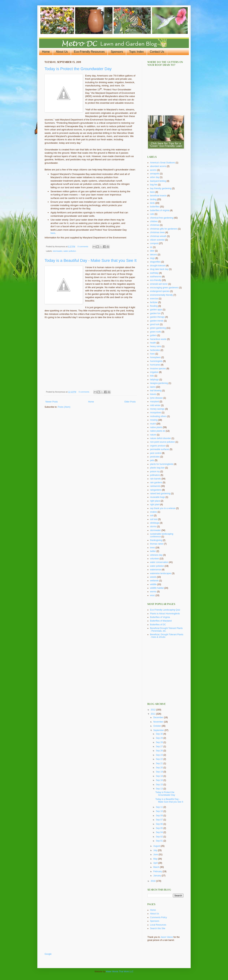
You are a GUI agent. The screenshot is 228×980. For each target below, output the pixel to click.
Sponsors (117, 52)
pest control (156, 453)
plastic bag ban (157, 468)
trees (153, 548)
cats (152, 214)
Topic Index (136, 52)
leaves (153, 394)
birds (152, 203)
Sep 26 (160, 751)
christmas (155, 225)
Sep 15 (160, 785)
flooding (154, 306)
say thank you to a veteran (163, 508)
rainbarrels (155, 486)
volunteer (154, 559)
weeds (153, 577)
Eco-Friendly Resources (89, 52)
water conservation (159, 562)
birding (153, 199)
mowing (154, 420)
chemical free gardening (162, 218)
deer (152, 251)
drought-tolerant (158, 266)
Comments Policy (158, 917)
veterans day (156, 555)
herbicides (155, 350)
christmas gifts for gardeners (164, 229)
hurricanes (155, 365)
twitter (153, 551)
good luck (155, 324)
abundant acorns (158, 166)
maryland (154, 402)
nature (153, 435)
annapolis (155, 174)
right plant (155, 505)
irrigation (154, 372)
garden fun (155, 313)
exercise (154, 299)
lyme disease (156, 398)
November (159, 722)
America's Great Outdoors (163, 163)
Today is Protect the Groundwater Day (78, 69)
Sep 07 (160, 820)
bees (152, 192)
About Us (62, 52)
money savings (157, 409)
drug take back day (159, 269)
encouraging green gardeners (164, 288)
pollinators (155, 475)
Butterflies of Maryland (161, 621)
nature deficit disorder (160, 438)
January (157, 876)
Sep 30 (160, 734)
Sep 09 (160, 816)
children (154, 221)
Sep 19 (160, 772)
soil (152, 516)
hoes (152, 354)
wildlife (153, 584)
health (153, 343)
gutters (153, 335)
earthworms (156, 277)
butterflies (155, 207)
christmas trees (157, 232)
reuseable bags (157, 497)
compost (154, 243)
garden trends (157, 321)
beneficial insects (158, 196)
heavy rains (156, 346)
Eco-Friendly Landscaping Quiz (165, 610)
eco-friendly (156, 280)
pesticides (155, 457)
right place (155, 501)
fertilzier (154, 302)
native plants (156, 427)
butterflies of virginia (160, 210)
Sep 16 (160, 780)
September (159, 730)
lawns (153, 387)
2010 (154, 881)
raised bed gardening (160, 494)
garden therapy (157, 317)
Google (48, 954)
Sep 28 (160, 742)
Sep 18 (160, 776)
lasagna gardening (159, 383)
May (156, 859)
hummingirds (156, 361)
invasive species (158, 369)
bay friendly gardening (161, 188)
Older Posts (130, 402)
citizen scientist (157, 240)
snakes (154, 512)
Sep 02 (160, 837)
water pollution (70, 251)
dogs (152, 258)
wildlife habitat (157, 588)
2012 (154, 710)
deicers (154, 255)
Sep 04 (160, 832)
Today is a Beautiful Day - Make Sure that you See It (91, 260)
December (159, 717)
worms (153, 592)
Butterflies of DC (158, 625)
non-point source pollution (162, 442)
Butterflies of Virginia (160, 617)
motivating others (158, 416)
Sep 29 (160, 738)
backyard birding (158, 181)
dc (151, 247)
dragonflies (155, 262)
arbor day (155, 177)
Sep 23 (160, 755)
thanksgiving (156, 540)
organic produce (158, 446)
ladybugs (154, 380)
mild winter (155, 405)
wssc (153, 595)
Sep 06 (160, 824)
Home (46, 52)
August (157, 846)
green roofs (156, 332)
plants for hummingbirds (162, 464)
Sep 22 (160, 759)
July (156, 850)
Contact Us (157, 52)
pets (152, 460)
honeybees (155, 357)
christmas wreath (158, 236)
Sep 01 (160, 841)
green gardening (158, 328)
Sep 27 (160, 746)
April (156, 863)
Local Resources (158, 925)
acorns (153, 170)
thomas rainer (157, 544)
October (157, 726)
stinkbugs (155, 523)
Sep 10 (160, 811)
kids (152, 376)
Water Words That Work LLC (120, 972)
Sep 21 (160, 763)
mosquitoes (156, 413)
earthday (154, 273)
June (156, 855)
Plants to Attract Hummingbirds (165, 614)
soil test (154, 519)
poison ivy (155, 472)
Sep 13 (160, 789)
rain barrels (155, 479)
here (53, 233)
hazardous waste (158, 339)
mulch (153, 424)
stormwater (58, 251)
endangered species (160, 291)
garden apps (156, 310)
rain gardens (156, 483)
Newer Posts (52, 402)
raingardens (156, 490)
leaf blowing (156, 391)
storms (153, 527)
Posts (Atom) (64, 407)
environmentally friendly (161, 295)
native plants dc (158, 431)
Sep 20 (160, 768)
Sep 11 (160, 807)
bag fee (154, 185)
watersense (156, 570)
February (158, 871)
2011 (154, 714)
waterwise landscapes (161, 573)
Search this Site (158, 928)
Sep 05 (160, 828)
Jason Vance (167, 937)
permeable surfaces (160, 449)
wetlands (154, 581)
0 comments (83, 246)
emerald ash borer (159, 284)
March (157, 867)
